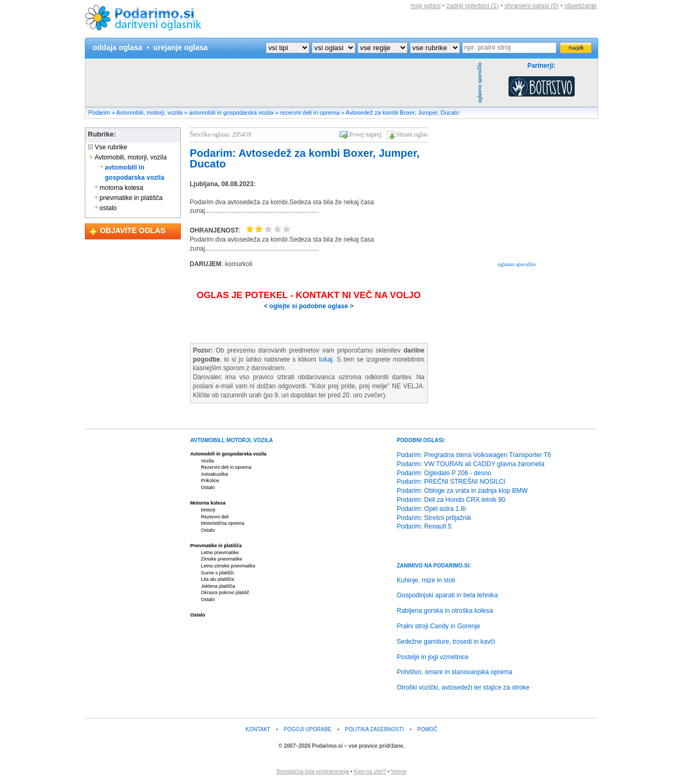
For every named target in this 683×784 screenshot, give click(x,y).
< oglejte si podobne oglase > (308, 306)
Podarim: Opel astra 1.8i (431, 509)
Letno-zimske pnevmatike (228, 566)
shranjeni (531, 6)
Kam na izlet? (370, 771)
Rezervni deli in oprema (227, 467)
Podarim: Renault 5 (424, 526)
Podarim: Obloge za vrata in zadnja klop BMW (462, 491)
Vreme (399, 771)
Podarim (100, 113)
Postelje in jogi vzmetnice (433, 657)
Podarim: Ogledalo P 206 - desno (444, 473)
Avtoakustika (215, 474)
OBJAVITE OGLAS (133, 230)
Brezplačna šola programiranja (313, 771)
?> (333, 48)
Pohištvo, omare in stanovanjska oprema (455, 672)
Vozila (208, 461)
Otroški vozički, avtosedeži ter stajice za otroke (463, 687)
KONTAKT (258, 729)
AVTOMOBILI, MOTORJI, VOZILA (232, 440)
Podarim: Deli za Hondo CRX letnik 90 (451, 500)
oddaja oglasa (118, 47)
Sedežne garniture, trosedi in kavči (446, 642)
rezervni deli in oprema (310, 113)
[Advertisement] (280, 83)
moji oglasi (426, 6)
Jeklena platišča (218, 586)
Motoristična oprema (223, 523)
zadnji (473, 6)
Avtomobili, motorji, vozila (149, 113)
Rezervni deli (215, 517)
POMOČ (427, 729)
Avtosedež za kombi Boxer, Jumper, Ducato (403, 113)
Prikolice (210, 481)
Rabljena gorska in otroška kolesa (445, 611)
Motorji (208, 510)
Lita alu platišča (218, 579)
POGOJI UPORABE (308, 729)
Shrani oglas (412, 134)
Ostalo (208, 487)
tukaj (326, 359)
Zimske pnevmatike (222, 559)
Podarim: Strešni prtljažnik (434, 518)
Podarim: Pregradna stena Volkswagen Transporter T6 (474, 455)
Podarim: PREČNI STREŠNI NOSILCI (451, 482)
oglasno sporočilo (517, 264)
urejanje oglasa (180, 47)
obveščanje (581, 6)
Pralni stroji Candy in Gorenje (439, 626)
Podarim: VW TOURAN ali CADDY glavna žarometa (471, 464)
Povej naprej (366, 134)
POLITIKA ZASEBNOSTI (374, 729)
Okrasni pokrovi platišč (225, 593)
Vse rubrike (108, 147)
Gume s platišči (218, 573)
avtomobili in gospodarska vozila (231, 113)
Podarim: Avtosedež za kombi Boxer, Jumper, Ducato (305, 158)
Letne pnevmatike (220, 553)
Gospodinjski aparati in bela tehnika (447, 595)
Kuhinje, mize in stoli (426, 580)
